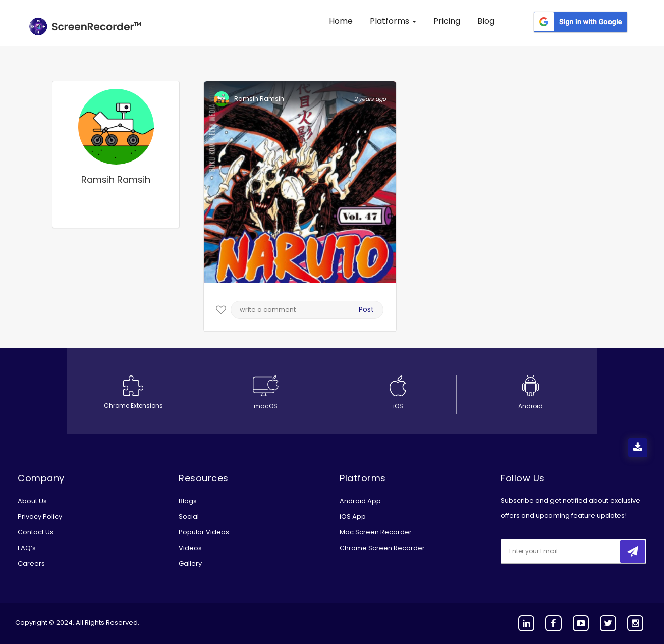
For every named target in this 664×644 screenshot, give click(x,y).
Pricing (447, 21)
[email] (568, 551)
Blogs (188, 501)
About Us (32, 501)
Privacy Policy (40, 517)
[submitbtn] (633, 551)
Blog (486, 21)
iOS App (353, 517)
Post (366, 309)
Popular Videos (204, 532)
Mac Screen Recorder (376, 532)
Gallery (190, 563)
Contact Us (36, 532)
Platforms (393, 21)
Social (189, 517)
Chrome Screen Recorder (382, 548)
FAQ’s (27, 548)
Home (341, 21)
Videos (190, 548)
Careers (31, 563)
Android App (360, 501)
